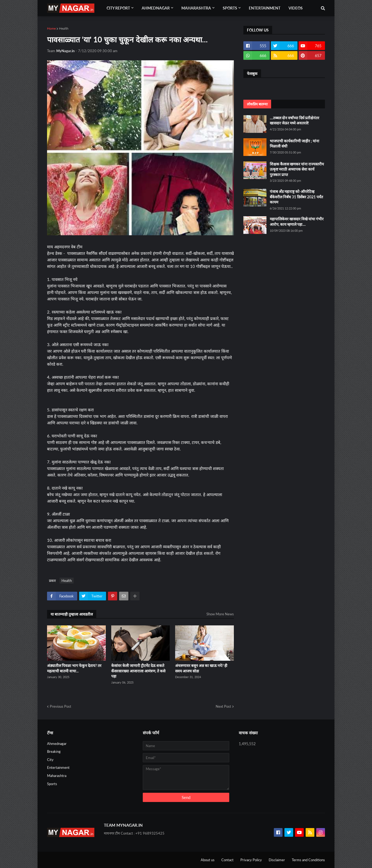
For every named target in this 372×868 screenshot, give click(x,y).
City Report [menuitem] (118, 8)
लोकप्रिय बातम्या (257, 104)
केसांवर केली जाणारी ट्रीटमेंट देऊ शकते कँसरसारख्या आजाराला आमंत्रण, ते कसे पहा (138, 671)
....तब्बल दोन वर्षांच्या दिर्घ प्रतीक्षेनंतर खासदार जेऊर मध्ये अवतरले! (294, 120)
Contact (227, 860)
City (50, 760)
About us (208, 860)
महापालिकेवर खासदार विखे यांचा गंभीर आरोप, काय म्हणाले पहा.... (297, 222)
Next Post (223, 706)
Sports (52, 784)
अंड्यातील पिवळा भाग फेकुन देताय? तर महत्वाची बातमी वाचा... (74, 668)
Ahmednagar (57, 744)
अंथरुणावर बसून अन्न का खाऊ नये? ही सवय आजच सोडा (201, 668)
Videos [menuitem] (296, 8)
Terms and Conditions (308, 860)
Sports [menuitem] (230, 8)
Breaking (54, 751)
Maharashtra (57, 776)
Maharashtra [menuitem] (196, 8)
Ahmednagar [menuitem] (156, 8)
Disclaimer (277, 860)
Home (51, 28)
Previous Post (61, 706)
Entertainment (58, 767)
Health (64, 28)
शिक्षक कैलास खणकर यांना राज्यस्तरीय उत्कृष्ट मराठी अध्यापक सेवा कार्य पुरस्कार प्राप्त (297, 169)
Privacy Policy (251, 860)
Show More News (220, 614)
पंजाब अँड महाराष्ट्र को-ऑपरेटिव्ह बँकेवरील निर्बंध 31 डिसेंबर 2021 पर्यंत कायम (296, 197)
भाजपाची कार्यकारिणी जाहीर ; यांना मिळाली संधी (294, 144)
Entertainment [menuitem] (265, 8)
